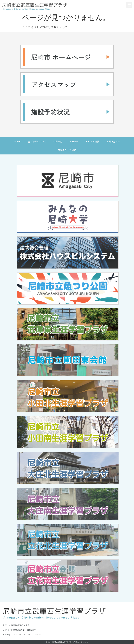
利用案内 (58, 141)
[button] (129, 5)
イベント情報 (92, 141)
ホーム (18, 141)
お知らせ (74, 141)
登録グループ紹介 (67, 150)
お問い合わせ (113, 141)
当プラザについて (37, 141)
